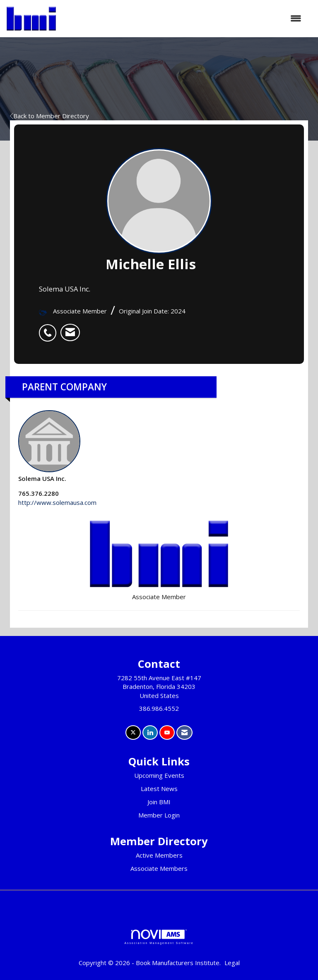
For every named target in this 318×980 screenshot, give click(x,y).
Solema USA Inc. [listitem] (49, 446)
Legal (232, 963)
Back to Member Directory (49, 116)
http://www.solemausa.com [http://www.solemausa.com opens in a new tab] (57, 502)
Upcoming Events (159, 775)
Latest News (159, 789)
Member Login (159, 815)
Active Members (159, 855)
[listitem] (50, 328)
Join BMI (159, 802)
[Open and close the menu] (183, 18)
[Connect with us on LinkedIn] (150, 733)
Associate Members (159, 868)
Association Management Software (159, 937)
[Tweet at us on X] (133, 733)
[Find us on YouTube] (167, 733)
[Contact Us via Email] (184, 733)
